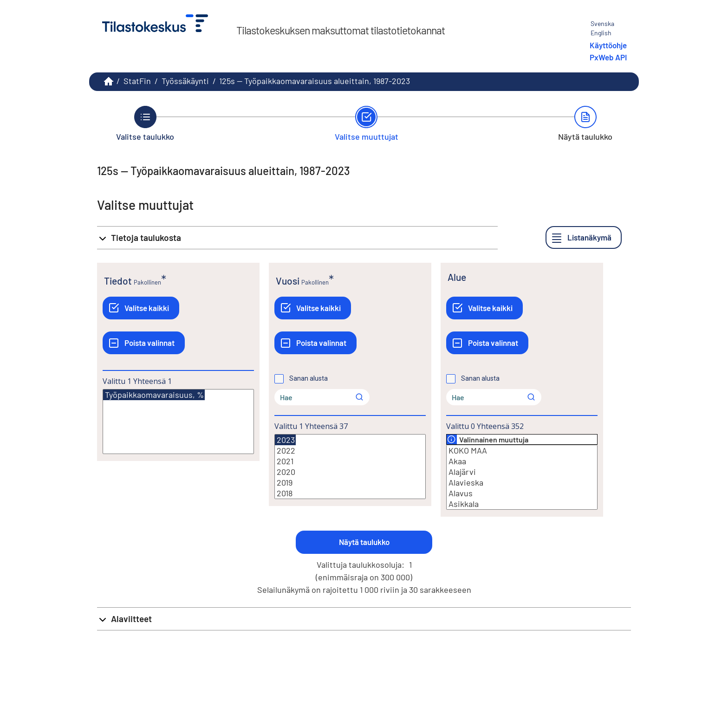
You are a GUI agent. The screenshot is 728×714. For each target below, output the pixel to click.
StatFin (137, 81)
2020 (350, 472)
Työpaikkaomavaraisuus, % (154, 395)
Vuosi (288, 281)
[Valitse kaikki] (141, 308)
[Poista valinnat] (144, 343)
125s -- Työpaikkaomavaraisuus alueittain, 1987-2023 (315, 81)
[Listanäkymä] (584, 237)
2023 (285, 440)
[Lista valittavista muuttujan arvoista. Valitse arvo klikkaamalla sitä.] (178, 422)
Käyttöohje (608, 45)
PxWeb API (608, 57)
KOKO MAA (522, 451)
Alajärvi (522, 472)
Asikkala (522, 504)
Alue (457, 277)
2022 (350, 451)
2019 (350, 483)
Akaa (522, 461)
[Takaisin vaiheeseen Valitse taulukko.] (145, 123)
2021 (350, 461)
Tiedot (118, 281)
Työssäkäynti (185, 81)
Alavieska (522, 483)
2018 (350, 493)
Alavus (522, 493)
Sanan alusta (309, 378)
